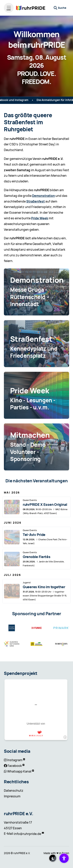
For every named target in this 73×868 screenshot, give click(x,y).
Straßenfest (36, 201)
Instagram (15, 760)
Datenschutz (14, 791)
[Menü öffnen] (9, 8)
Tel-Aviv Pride (34, 535)
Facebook (15, 766)
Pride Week (40, 218)
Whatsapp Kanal (19, 771)
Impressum (12, 796)
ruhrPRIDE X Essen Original (45, 505)
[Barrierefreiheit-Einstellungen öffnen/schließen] (64, 858)
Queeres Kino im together (44, 587)
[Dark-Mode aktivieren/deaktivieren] (53, 858)
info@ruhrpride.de (28, 834)
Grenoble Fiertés (37, 557)
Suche (62, 8)
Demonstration (44, 196)
